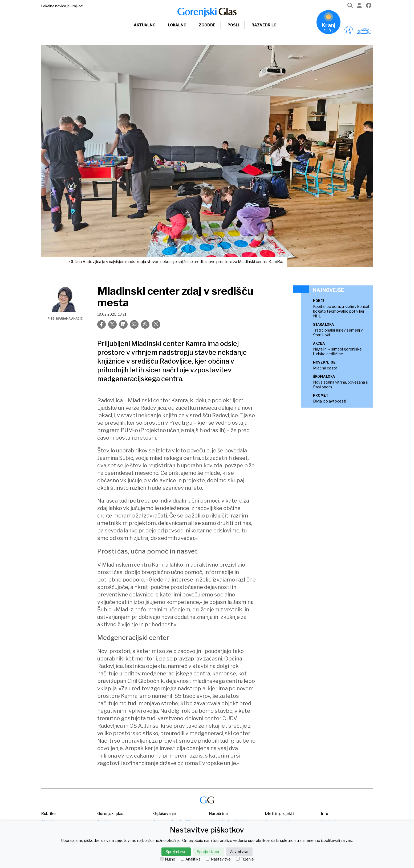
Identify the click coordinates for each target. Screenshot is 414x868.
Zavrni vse (239, 852)
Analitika (191, 859)
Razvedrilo (264, 25)
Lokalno (177, 25)
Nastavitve (218, 859)
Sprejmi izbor (208, 852)
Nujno (168, 859)
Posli (233, 25)
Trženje (245, 859)
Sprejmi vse (176, 852)
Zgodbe (207, 25)
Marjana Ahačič (69, 318)
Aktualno (145, 25)
